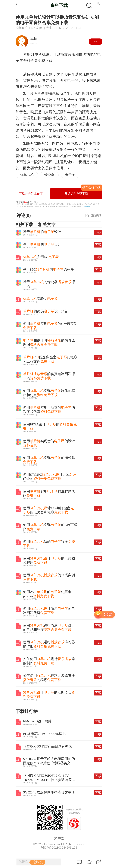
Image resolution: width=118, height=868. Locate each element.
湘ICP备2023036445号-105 (59, 848)
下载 (98, 232)
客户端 (59, 838)
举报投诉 (87, 206)
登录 (25, 202)
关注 (96, 41)
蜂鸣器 (49, 175)
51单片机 (27, 175)
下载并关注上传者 (31, 194)
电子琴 (70, 175)
